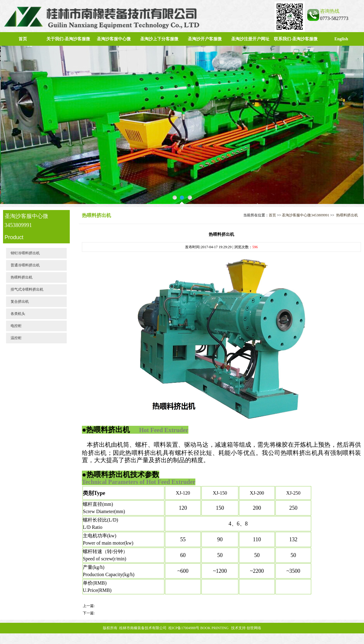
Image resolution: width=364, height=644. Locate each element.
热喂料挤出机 (22, 277)
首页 (23, 39)
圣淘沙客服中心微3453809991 (305, 215)
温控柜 (16, 338)
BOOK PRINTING (214, 628)
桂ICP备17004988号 (184, 628)
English (341, 39)
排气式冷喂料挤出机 (27, 289)
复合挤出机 (20, 302)
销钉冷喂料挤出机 (25, 253)
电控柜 (16, 326)
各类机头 (18, 314)
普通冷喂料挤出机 (25, 265)
